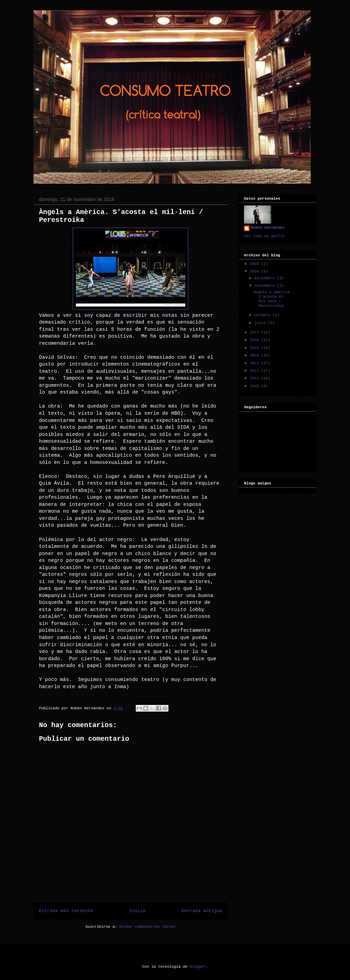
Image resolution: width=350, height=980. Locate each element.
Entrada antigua (202, 911)
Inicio (137, 911)
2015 (255, 348)
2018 (255, 271)
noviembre (266, 286)
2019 (255, 264)
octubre (263, 315)
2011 (255, 378)
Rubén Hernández (268, 228)
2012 (255, 371)
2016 (255, 340)
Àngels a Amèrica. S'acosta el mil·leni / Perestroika (272, 299)
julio (261, 323)
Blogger (198, 967)
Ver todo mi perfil (264, 236)
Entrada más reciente (66, 911)
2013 (255, 363)
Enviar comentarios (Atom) (147, 927)
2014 (255, 355)
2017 (255, 332)
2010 (255, 386)
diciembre (266, 278)
